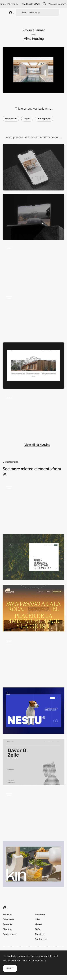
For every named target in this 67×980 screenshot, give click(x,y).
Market (38, 924)
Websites (7, 914)
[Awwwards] (11, 12)
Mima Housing (34, 39)
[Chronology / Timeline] (33, 266)
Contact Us (41, 939)
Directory (7, 929)
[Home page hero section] (33, 762)
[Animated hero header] (33, 506)
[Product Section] (33, 366)
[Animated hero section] (33, 813)
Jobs (37, 919)
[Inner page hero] (33, 557)
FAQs (38, 929)
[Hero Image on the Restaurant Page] (33, 608)
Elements (7, 924)
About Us (40, 934)
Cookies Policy (39, 961)
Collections (8, 919)
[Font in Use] (33, 659)
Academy (40, 914)
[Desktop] (33, 217)
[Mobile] (33, 167)
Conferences (9, 934)
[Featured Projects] (33, 864)
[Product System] (33, 316)
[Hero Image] (33, 711)
